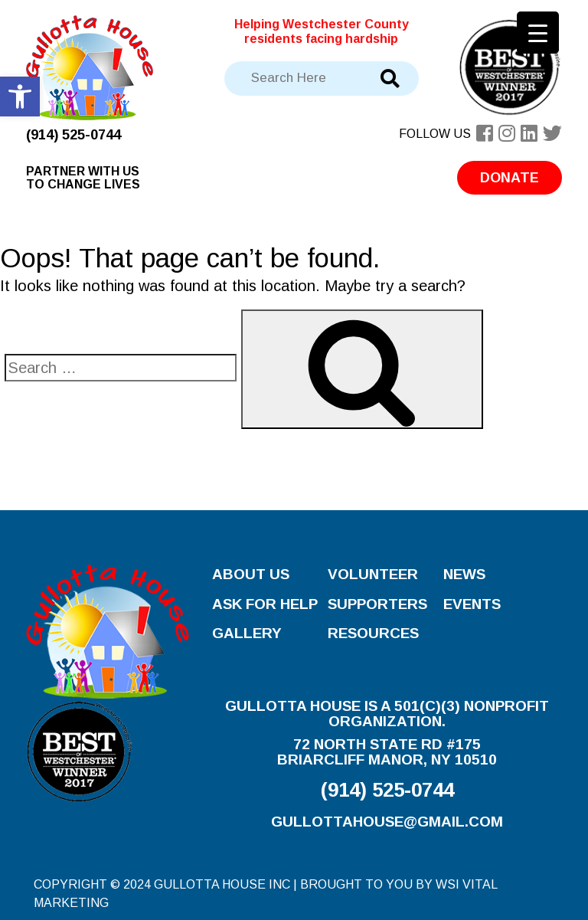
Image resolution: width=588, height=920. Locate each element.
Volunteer (373, 574)
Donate (510, 178)
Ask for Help (265, 604)
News (464, 574)
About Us (251, 574)
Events (472, 604)
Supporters (377, 604)
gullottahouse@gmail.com (387, 822)
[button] (20, 97)
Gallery (247, 633)
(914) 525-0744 (73, 135)
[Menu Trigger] (538, 33)
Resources (373, 633)
